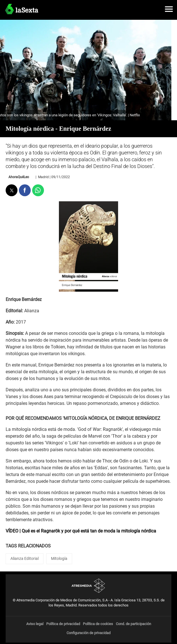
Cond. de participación (133, 624)
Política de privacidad (63, 624)
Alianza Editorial (25, 559)
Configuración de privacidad (88, 633)
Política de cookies (98, 624)
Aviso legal (35, 624)
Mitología (59, 559)
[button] (169, 9)
